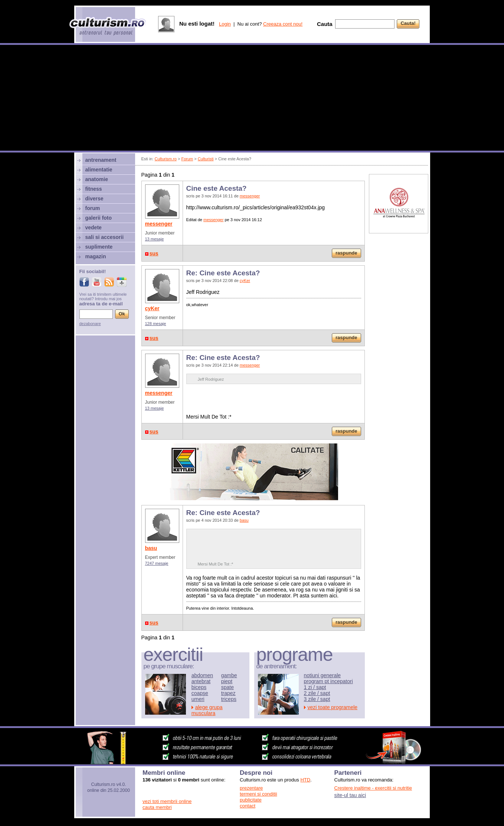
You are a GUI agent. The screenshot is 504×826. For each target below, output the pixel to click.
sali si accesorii (105, 237)
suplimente (99, 247)
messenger (159, 224)
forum (93, 208)
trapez (228, 693)
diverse (94, 199)
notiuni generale (323, 675)
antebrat (201, 681)
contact (248, 806)
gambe (229, 675)
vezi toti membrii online (167, 801)
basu (151, 548)
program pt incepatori (328, 681)
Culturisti (206, 159)
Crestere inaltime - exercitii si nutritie (373, 788)
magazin (96, 256)
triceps (229, 699)
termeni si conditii (258, 794)
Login (225, 24)
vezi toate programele (333, 707)
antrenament (101, 160)
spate (228, 687)
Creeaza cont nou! (283, 24)
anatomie (97, 179)
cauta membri (157, 807)
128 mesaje (156, 324)
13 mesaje (155, 239)
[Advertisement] (252, 99)
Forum (187, 159)
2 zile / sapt (317, 693)
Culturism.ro (166, 159)
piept (227, 681)
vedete (94, 227)
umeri (198, 699)
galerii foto (99, 218)
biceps (199, 687)
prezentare (251, 788)
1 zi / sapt (315, 687)
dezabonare (90, 324)
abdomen (202, 675)
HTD (305, 780)
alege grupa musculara (207, 710)
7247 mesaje (157, 563)
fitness (94, 189)
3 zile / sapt (317, 699)
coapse (200, 693)
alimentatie (99, 170)
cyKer (152, 308)
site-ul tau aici (350, 795)
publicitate (251, 800)
